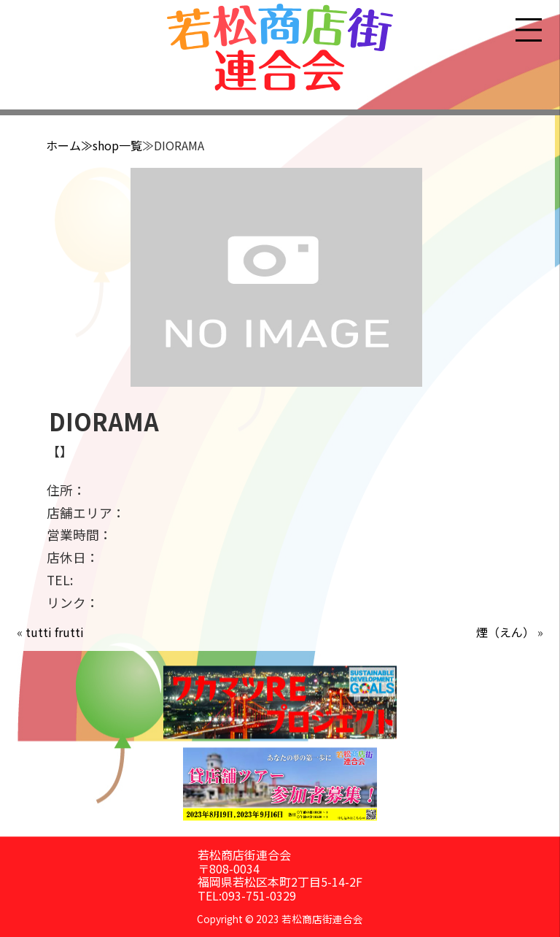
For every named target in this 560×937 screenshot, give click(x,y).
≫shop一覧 (112, 145)
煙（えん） (505, 632)
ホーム (63, 145)
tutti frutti (55, 632)
